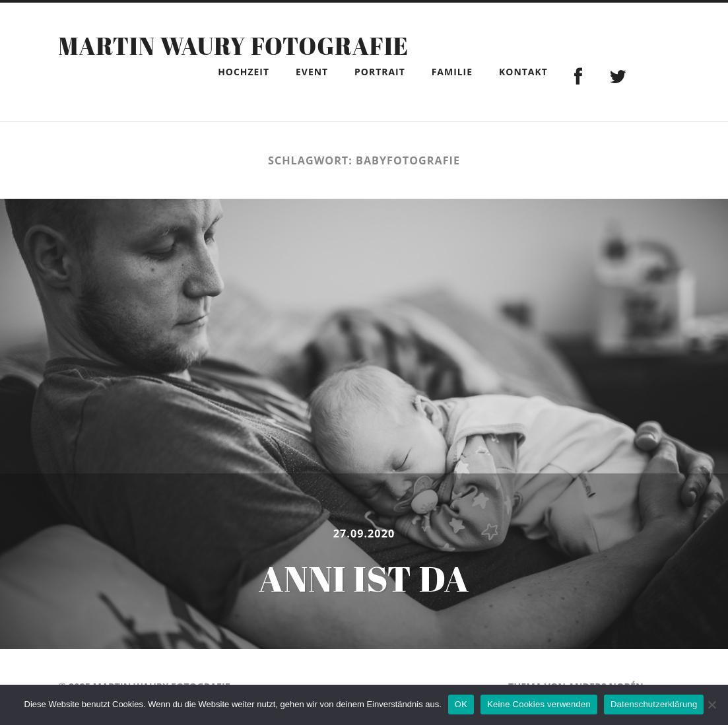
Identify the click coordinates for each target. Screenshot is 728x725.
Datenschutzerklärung (654, 704)
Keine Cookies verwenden (539, 704)
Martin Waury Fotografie (233, 46)
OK (461, 704)
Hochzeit (244, 72)
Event (312, 72)
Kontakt (523, 72)
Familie (452, 72)
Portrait (380, 72)
